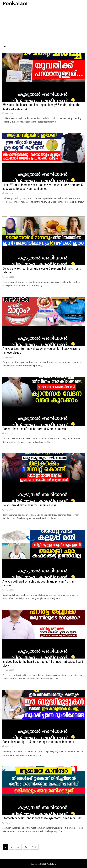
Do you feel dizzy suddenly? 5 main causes (29, 505)
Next (34, 847)
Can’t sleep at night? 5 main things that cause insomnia (38, 742)
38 (26, 847)
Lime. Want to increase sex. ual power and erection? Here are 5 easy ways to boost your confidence (43, 187)
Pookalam (51, 864)
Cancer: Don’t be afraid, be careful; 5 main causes (34, 429)
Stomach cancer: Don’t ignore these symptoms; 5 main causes (42, 818)
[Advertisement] (43, 26)
